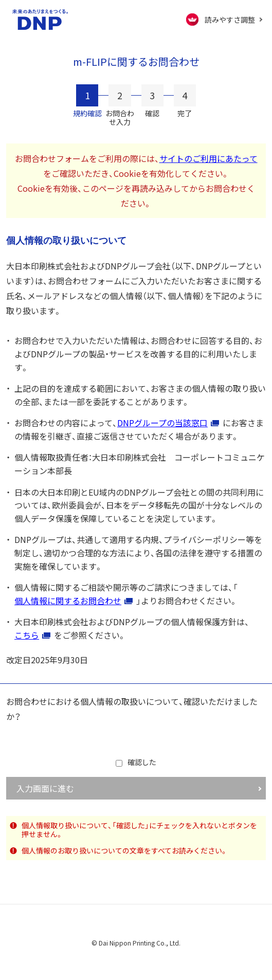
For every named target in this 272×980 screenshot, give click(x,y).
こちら (27, 635)
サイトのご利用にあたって (208, 158)
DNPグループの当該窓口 (162, 423)
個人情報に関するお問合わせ (68, 601)
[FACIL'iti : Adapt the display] (224, 20)
